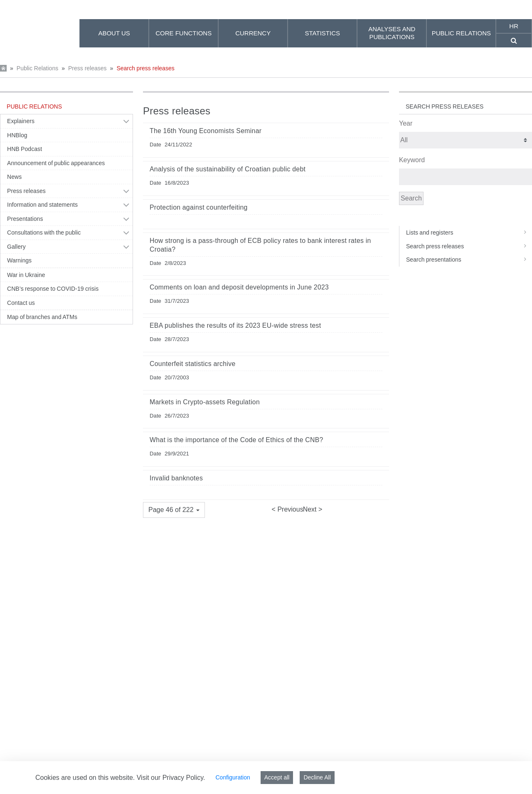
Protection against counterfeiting (199, 207)
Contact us (21, 303)
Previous (289, 509)
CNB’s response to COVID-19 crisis (53, 289)
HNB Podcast (25, 149)
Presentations (25, 219)
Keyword (412, 160)
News (14, 177)
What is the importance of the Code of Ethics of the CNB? (236, 440)
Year (406, 123)
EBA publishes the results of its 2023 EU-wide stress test (235, 325)
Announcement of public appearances (56, 163)
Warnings (19, 260)
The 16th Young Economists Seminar (206, 131)
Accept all (277, 777)
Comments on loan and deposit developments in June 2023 (239, 287)
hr (514, 26)
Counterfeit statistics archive (193, 364)
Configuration (233, 777)
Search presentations (469, 260)
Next (311, 509)
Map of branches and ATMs (42, 317)
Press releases (87, 68)
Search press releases (145, 68)
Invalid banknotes (176, 478)
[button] (174, 510)
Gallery (16, 247)
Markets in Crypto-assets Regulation (205, 402)
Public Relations (37, 68)
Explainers (21, 121)
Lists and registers (469, 233)
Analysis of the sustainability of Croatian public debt (228, 169)
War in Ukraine (26, 275)
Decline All (317, 777)
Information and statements (42, 205)
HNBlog (17, 135)
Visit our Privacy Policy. (171, 778)
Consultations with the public (44, 233)
